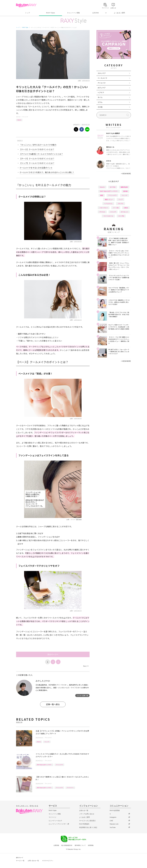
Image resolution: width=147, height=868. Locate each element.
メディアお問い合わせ (87, 814)
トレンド (47, 742)
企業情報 (56, 845)
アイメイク (25, 117)
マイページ (52, 817)
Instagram (113, 817)
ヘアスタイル (108, 204)
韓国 (102, 195)
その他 (100, 107)
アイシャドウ (59, 765)
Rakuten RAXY (26, 5)
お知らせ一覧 (84, 810)
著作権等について (80, 845)
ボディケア (102, 88)
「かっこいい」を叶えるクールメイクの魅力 (38, 145)
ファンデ (113, 212)
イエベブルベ (104, 208)
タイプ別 (121, 216)
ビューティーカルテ (55, 821)
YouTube (113, 827)
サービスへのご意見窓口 (87, 821)
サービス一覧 (20, 861)
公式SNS (96, 13)
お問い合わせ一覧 (33, 861)
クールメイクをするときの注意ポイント (36, 168)
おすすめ (113, 187)
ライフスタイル (108, 216)
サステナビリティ (48, 861)
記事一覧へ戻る (53, 704)
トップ (28, 13)
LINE (111, 821)
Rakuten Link (114, 824)
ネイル (100, 97)
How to (19, 120)
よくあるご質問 (119, 13)
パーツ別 (116, 208)
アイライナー (70, 788)
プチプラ (120, 204)
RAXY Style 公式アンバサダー (44, 765)
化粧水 (126, 208)
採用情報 (91, 845)
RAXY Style (50, 13)
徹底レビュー (109, 199)
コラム (100, 102)
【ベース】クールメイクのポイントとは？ (37, 149)
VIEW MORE (126, 174)
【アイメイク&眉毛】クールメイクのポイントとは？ (41, 154)
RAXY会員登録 (115, 810)
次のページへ (53, 654)
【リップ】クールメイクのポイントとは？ (37, 163)
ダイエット (124, 212)
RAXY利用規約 (84, 824)
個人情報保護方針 (67, 845)
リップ (120, 199)
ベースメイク (102, 78)
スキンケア (102, 73)
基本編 (125, 191)
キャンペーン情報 (73, 13)
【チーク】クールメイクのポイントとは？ (37, 158)
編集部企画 (124, 187)
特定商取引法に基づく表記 (88, 827)
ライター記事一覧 (82, 695)
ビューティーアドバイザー (58, 824)
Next (86, 666)
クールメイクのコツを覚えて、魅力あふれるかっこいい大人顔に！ (47, 172)
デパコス (102, 212)
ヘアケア (101, 93)
